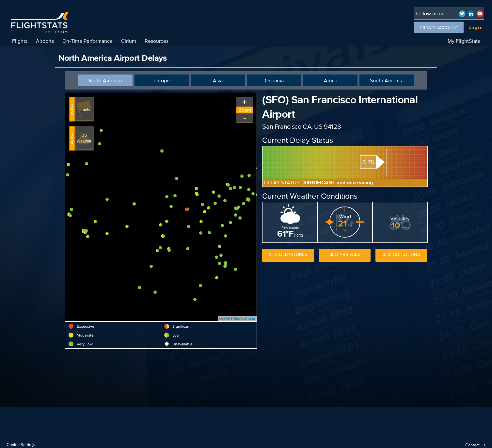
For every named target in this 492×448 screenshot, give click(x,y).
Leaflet (225, 318)
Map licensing (244, 318)
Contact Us (475, 445)
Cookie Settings (21, 445)
